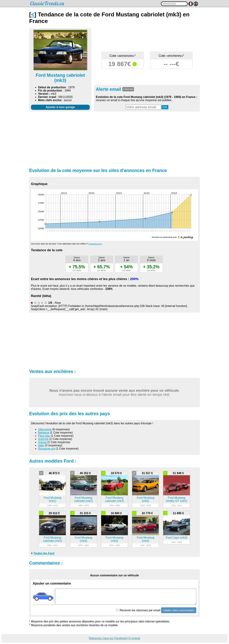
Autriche (43, 439)
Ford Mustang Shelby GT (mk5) (177, 499)
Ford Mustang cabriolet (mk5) (52, 539)
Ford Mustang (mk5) (146, 499)
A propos (135, 638)
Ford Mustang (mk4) (146, 539)
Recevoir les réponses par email (138, 610)
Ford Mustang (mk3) (83, 539)
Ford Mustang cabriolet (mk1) (84, 499)
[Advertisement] (114, 139)
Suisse (42, 442)
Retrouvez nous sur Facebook (108, 638)
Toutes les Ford (44, 553)
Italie (41, 445)
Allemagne (45, 429)
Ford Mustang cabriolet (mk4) (114, 499)
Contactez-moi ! (95, 244)
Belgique (44, 433)
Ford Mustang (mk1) (53, 499)
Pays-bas (44, 436)
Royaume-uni (46, 449)
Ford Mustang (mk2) (115, 539)
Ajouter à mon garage (60, 107)
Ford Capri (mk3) (176, 538)
